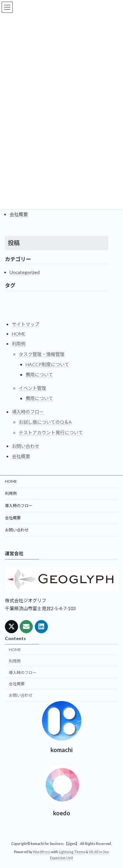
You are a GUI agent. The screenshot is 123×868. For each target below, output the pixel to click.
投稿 (14, 243)
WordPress (42, 852)
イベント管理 (32, 388)
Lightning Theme (72, 852)
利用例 (19, 344)
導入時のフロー (28, 412)
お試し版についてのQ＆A (45, 422)
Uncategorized (25, 272)
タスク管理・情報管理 (42, 354)
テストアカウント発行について (51, 432)
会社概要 (19, 214)
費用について (39, 375)
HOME (19, 334)
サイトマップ (26, 324)
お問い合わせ (26, 446)
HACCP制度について (47, 364)
